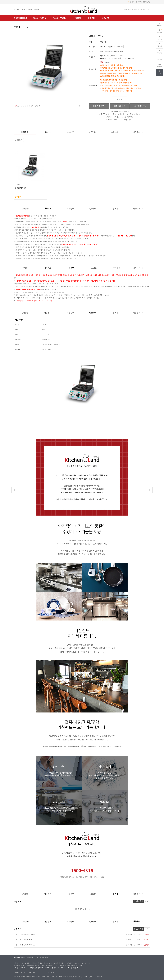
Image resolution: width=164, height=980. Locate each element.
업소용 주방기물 (60, 18)
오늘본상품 (160, 24)
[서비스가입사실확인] (96, 977)
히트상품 (29, 10)
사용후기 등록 (138, 901)
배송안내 (107, 62)
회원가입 (147, 2)
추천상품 (36, 10)
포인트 (91, 51)
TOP (159, 72)
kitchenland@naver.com (74, 966)
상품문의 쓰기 (138, 929)
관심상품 (160, 31)
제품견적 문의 (99, 106)
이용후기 (77, 18)
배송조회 (160, 45)
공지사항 (105, 18)
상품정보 (93, 132)
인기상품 (16, 10)
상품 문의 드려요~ (24, 934)
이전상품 (14, 490)
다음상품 (150, 490)
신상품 (23, 10)
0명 (17, 106)
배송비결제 (160, 65)
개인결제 (159, 59)
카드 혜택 (92, 47)
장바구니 (160, 38)
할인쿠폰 (160, 51)
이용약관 (30, 957)
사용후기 (116, 132)
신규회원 (92, 57)
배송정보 (48, 132)
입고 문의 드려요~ (24, 940)
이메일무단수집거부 (42, 957)
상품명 (124, 8)
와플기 (19, 140)
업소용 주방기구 (40, 18)
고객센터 (91, 18)
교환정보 (70, 132)
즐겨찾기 (131, 2)
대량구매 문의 (120, 106)
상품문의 (138, 132)
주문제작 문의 (140, 106)
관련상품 (25, 132)
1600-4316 (24, 968)
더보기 (147, 901)
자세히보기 (120, 47)
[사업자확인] (89, 963)
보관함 (120, 99)
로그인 (139, 2)
